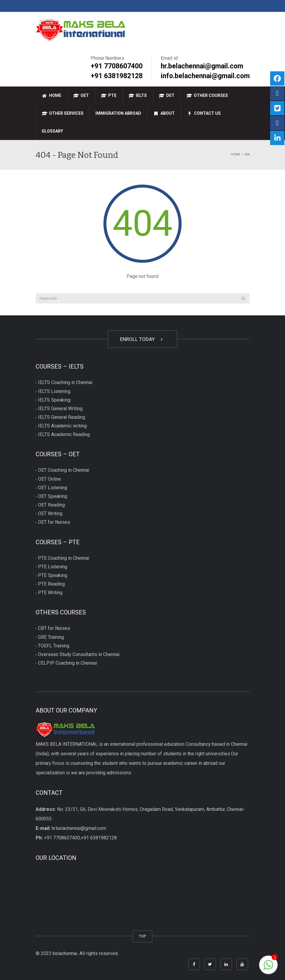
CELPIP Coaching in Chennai (67, 663)
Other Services (63, 113)
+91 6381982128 (117, 76)
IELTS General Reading (62, 417)
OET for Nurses (54, 522)
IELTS (138, 96)
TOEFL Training (54, 646)
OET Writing (50, 514)
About (164, 113)
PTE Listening (53, 567)
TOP (142, 936)
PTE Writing (50, 593)
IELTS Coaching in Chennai (65, 383)
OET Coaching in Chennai (64, 470)
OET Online (49, 479)
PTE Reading (51, 584)
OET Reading (51, 505)
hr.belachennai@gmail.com (202, 66)
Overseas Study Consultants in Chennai (79, 654)
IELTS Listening (54, 391)
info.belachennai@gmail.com (205, 76)
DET (167, 96)
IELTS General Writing (60, 409)
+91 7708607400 (117, 66)
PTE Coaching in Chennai (64, 558)
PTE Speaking (53, 575)
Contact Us (204, 113)
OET (81, 96)
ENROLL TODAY (142, 339)
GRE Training (51, 637)
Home (51, 96)
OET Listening (53, 488)
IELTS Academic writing (62, 426)
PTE (109, 96)
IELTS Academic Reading (64, 435)
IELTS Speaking (54, 400)
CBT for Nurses (54, 629)
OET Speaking (53, 496)
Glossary (52, 131)
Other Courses (207, 96)
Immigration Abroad (118, 113)
